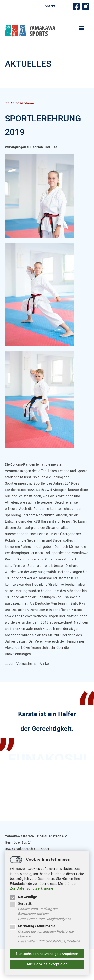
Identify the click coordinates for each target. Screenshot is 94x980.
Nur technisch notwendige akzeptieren (47, 954)
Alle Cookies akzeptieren (47, 964)
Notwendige (24, 897)
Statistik (21, 903)
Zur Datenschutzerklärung (32, 888)
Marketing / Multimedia (33, 926)
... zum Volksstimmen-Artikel (27, 664)
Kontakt (49, 6)
